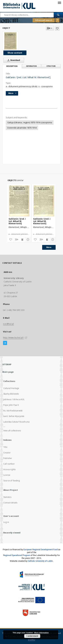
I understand (32, 636)
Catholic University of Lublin (40, 561)
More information (42, 633)
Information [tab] (31, 66)
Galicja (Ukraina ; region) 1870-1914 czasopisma (30, 122)
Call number (9, 464)
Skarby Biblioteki (11, 394)
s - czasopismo (46, 86)
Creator (7, 453)
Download (13, 60)
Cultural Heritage (11, 388)
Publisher (8, 458)
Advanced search (44, 20)
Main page (8, 372)
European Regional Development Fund (41, 549)
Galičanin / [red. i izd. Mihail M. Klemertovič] (17, 221)
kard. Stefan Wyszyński (14, 416)
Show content (15, 53)
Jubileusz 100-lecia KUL (14, 399)
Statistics (7, 497)
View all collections (12, 431)
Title (5, 447)
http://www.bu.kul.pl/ (13, 338)
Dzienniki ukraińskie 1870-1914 (22, 128)
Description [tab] (12, 66)
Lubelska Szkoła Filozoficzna (16, 422)
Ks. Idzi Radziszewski (13, 411)
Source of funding (12, 481)
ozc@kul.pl (8, 324)
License (7, 475)
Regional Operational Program (17, 555)
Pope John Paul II (11, 405)
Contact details (10, 503)
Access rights (9, 469)
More (49, 247)
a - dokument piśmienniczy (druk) (21, 86)
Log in (6, 522)
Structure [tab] (51, 66)
